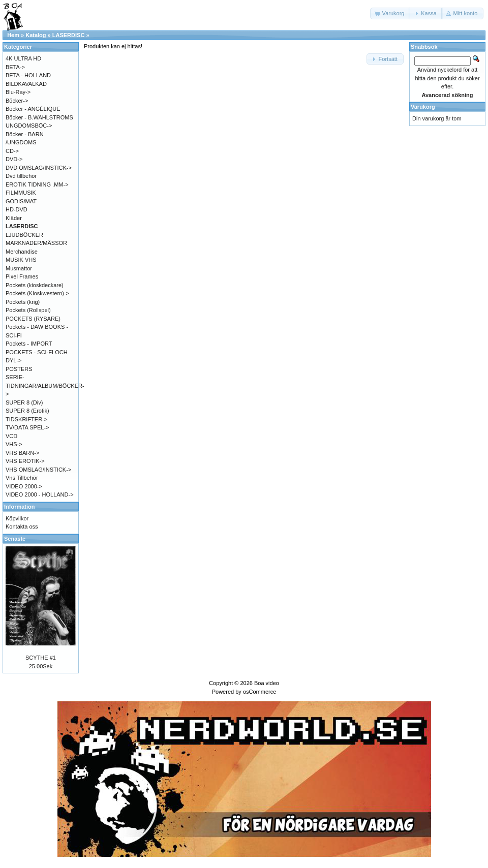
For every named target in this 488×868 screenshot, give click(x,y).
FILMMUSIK (21, 193)
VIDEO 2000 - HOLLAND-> (40, 494)
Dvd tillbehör (21, 176)
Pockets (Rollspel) (28, 310)
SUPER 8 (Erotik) (27, 411)
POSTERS (19, 369)
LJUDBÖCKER (24, 235)
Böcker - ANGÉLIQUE (33, 109)
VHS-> (14, 444)
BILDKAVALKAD (26, 84)
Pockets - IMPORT (29, 344)
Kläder (14, 218)
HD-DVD (17, 209)
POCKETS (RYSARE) (33, 319)
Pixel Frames (22, 276)
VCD (11, 436)
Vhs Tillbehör (22, 478)
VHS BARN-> (22, 453)
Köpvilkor (17, 518)
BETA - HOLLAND (28, 75)
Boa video (267, 683)
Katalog (36, 35)
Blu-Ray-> (18, 92)
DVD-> (14, 159)
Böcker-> (17, 101)
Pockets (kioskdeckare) (35, 285)
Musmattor (19, 268)
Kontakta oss (22, 526)
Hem (13, 35)
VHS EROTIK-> (25, 461)
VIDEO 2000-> (24, 486)
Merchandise (22, 252)
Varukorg (423, 107)
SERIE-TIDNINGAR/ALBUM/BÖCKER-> (45, 385)
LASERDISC (69, 35)
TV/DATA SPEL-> (27, 427)
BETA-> (15, 67)
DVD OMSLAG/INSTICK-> (39, 168)
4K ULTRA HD (23, 58)
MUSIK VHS (21, 260)
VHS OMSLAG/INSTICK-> (38, 470)
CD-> (12, 151)
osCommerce (260, 692)
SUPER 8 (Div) (24, 402)
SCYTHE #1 (41, 658)
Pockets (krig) (23, 302)
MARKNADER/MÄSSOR (36, 243)
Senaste (15, 539)
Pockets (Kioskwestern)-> (37, 293)
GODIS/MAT (21, 201)
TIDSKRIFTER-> (26, 419)
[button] (390, 13)
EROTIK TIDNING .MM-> (37, 184)
